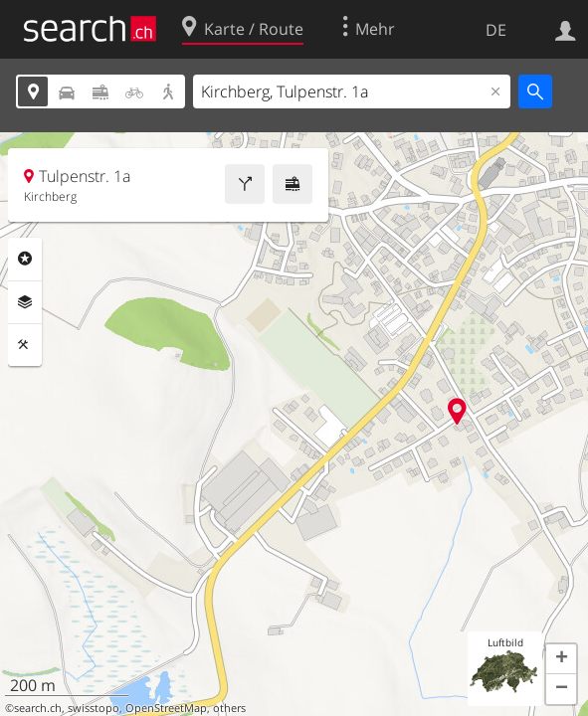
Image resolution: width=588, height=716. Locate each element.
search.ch (38, 708)
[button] (561, 659)
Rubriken (25, 259)
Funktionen (25, 345)
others (229, 708)
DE (496, 30)
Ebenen (25, 302)
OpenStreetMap (166, 708)
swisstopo (94, 708)
